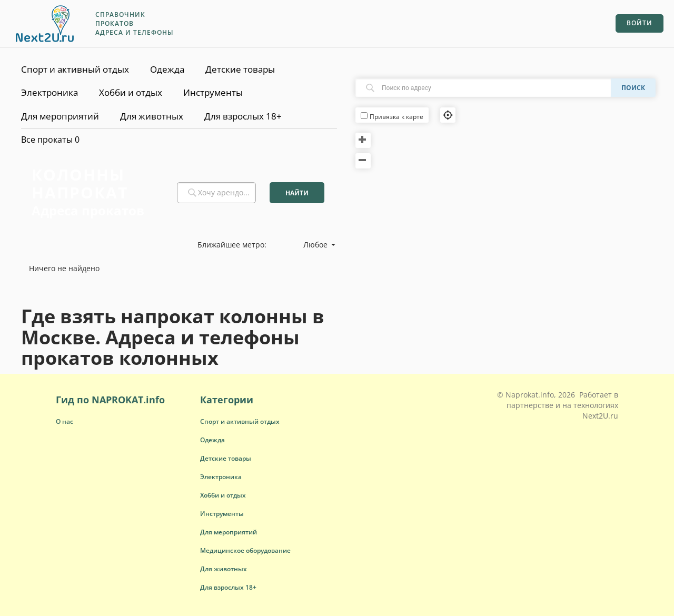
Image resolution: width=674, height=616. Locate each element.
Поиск (633, 88)
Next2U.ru (600, 416)
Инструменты (213, 92)
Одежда (167, 69)
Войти (640, 23)
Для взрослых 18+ (243, 116)
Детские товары (240, 69)
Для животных (152, 116)
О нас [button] (65, 421)
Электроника (49, 92)
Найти (297, 193)
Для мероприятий (60, 116)
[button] (240, 421)
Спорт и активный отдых (75, 69)
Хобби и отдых (131, 92)
